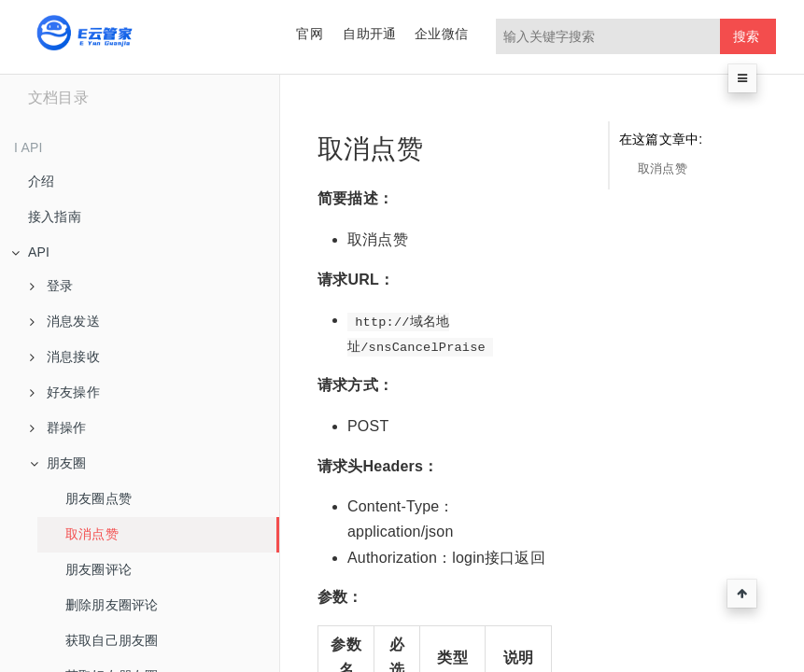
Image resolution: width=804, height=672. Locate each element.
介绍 (41, 181)
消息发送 (65, 321)
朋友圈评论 (99, 569)
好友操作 (65, 392)
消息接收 (65, 357)
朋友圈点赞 (99, 498)
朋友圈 (58, 463)
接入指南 (55, 217)
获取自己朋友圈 (112, 640)
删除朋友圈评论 (112, 605)
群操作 (58, 427)
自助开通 (369, 34)
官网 (309, 34)
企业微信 (441, 34)
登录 (51, 286)
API (30, 252)
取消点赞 (92, 534)
